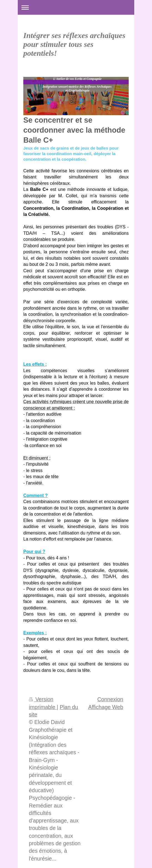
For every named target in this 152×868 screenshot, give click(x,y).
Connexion (110, 699)
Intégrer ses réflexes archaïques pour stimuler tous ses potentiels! (74, 44)
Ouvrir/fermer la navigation (76, 7)
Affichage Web (106, 707)
